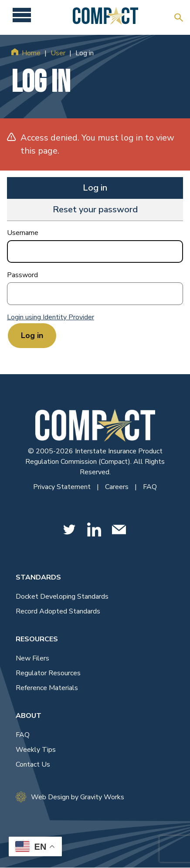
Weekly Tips (36, 750)
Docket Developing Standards (62, 597)
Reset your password (95, 209)
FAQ (150, 487)
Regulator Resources (48, 673)
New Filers (32, 658)
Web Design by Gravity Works (70, 797)
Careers (118, 487)
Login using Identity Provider (51, 317)
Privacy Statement (63, 487)
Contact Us (33, 764)
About (29, 716)
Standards (38, 577)
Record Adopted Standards (58, 611)
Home (31, 53)
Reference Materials (47, 688)
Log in (95, 188)
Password (22, 275)
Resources (37, 639)
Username (23, 233)
